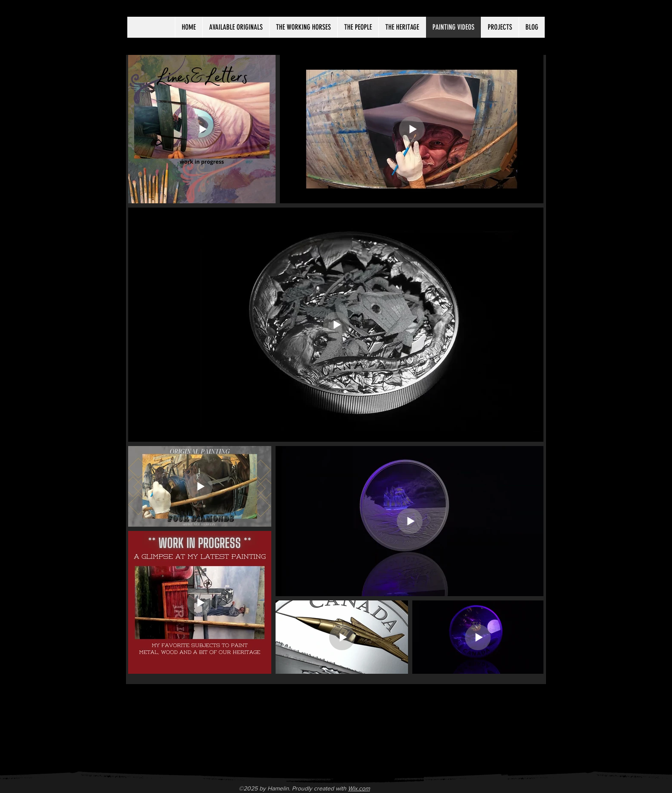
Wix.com (359, 788)
